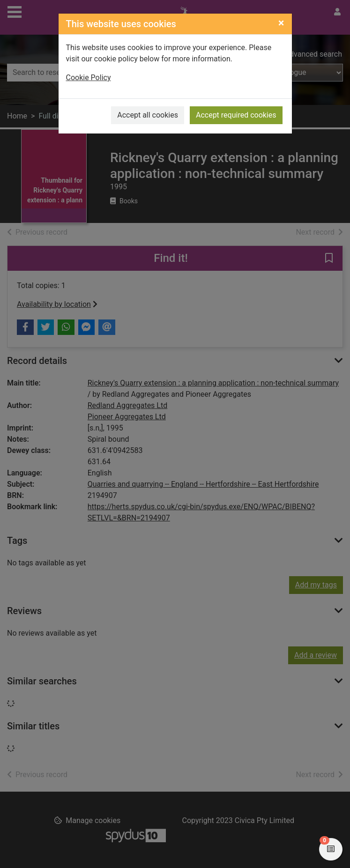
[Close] (281, 23)
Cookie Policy (89, 78)
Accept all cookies (148, 115)
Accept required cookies (236, 115)
